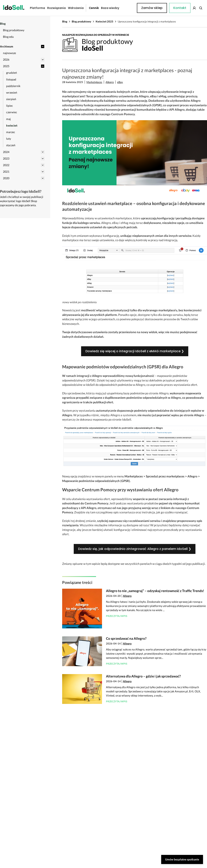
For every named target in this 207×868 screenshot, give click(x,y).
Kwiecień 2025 (104, 21)
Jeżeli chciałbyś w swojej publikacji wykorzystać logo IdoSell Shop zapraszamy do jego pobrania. (22, 201)
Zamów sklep (188, 8)
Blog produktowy (81, 21)
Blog (65, 21)
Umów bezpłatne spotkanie (182, 859)
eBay (120, 82)
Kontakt (127, 8)
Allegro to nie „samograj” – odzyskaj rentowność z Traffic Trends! (155, 591)
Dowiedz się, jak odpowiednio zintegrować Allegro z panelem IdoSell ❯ (135, 549)
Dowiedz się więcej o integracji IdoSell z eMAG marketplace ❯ (135, 351)
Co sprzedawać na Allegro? (126, 638)
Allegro (110, 82)
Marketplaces (94, 82)
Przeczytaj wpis (117, 616)
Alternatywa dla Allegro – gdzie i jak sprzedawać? (143, 676)
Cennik (91, 8)
